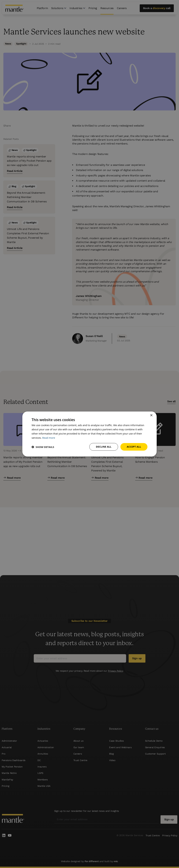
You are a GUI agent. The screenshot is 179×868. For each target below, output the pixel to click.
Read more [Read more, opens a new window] (49, 438)
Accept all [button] (134, 447)
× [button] (151, 415)
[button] (43, 447)
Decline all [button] (104, 447)
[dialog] (89, 434)
